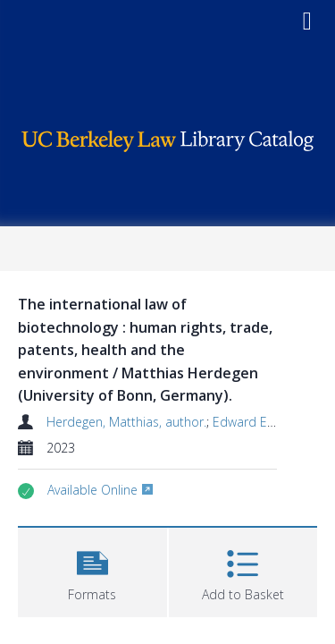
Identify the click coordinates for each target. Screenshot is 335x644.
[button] (92, 570)
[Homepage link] (168, 136)
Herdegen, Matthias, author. (126, 422)
